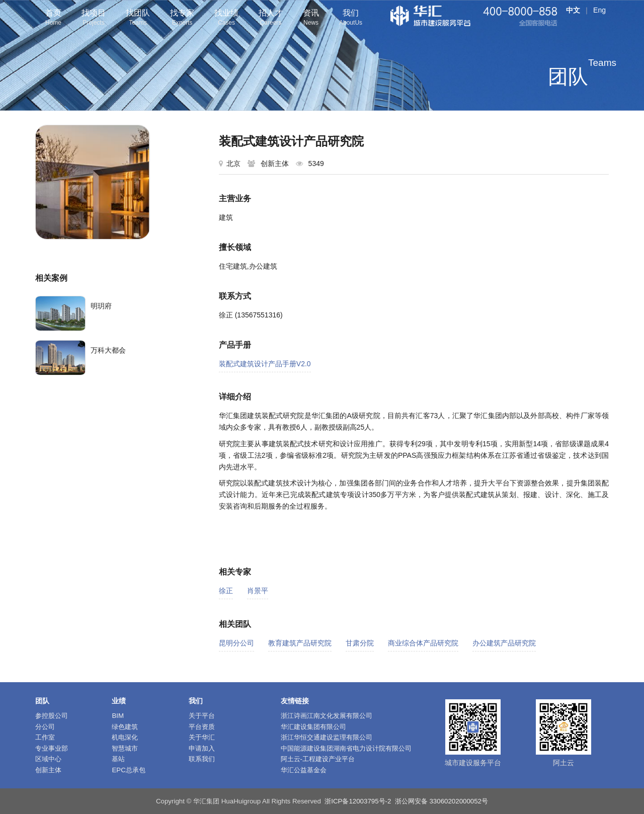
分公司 (45, 727)
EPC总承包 (128, 770)
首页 (53, 18)
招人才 (271, 18)
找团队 (138, 18)
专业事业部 (52, 748)
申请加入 (202, 748)
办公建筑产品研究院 (504, 643)
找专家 (182, 18)
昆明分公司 (236, 643)
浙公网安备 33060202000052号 (441, 801)
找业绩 (226, 18)
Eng (599, 10)
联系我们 (202, 759)
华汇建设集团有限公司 (313, 727)
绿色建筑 (125, 727)
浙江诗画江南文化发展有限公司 (327, 716)
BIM (118, 716)
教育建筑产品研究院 (300, 643)
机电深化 (125, 737)
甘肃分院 (360, 643)
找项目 (94, 18)
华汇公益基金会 (304, 770)
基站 (118, 759)
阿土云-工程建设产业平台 (318, 759)
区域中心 (48, 759)
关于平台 (202, 716)
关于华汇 (202, 737)
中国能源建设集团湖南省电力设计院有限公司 (346, 748)
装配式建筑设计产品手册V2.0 (265, 364)
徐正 (226, 591)
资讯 (311, 18)
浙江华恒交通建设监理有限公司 (327, 737)
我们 (351, 18)
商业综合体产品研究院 (423, 643)
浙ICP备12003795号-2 (358, 801)
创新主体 (48, 770)
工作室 (45, 737)
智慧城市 (125, 748)
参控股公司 (52, 716)
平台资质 (202, 727)
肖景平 (258, 591)
